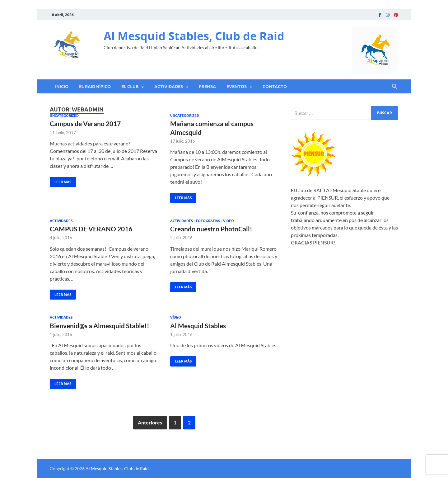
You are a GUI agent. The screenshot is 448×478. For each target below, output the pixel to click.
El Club (130, 87)
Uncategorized (64, 116)
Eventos (237, 87)
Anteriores (150, 422)
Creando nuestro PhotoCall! (211, 229)
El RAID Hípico (95, 87)
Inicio (62, 87)
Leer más (61, 180)
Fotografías (208, 221)
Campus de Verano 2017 (85, 123)
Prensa (207, 87)
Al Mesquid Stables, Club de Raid (194, 36)
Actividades (169, 87)
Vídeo (229, 221)
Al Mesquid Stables (198, 326)
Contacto (275, 87)
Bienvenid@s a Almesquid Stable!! (100, 326)
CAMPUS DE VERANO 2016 (91, 229)
